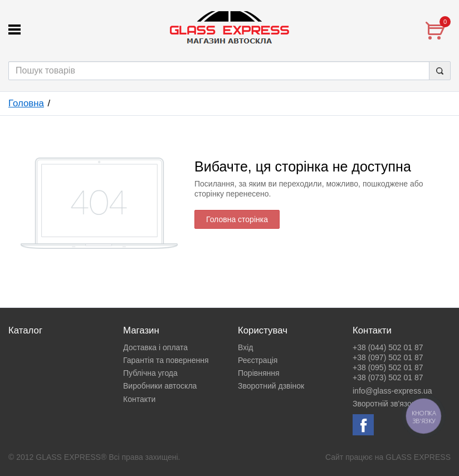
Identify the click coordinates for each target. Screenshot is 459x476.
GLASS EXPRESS (418, 457)
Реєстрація (258, 360)
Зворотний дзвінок (271, 386)
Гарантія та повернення (166, 360)
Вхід (245, 347)
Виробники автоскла (160, 386)
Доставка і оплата (155, 347)
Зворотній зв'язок (384, 404)
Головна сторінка (237, 219)
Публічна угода (150, 373)
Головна (26, 103)
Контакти (139, 399)
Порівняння (259, 373)
